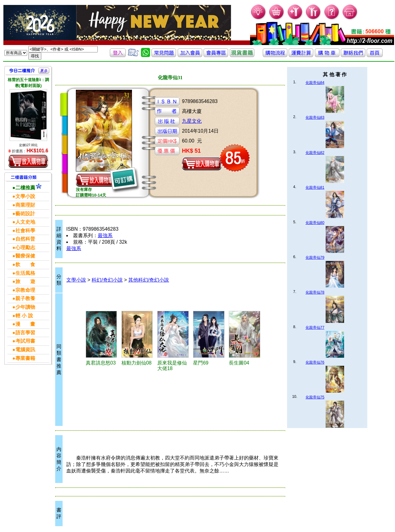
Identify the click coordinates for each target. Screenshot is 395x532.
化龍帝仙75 (315, 397)
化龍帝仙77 (315, 328)
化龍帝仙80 (315, 223)
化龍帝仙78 (315, 292)
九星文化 (192, 121)
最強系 (105, 235)
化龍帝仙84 (315, 83)
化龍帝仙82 (315, 153)
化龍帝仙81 (315, 188)
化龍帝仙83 (315, 118)
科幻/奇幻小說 (107, 280)
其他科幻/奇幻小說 (149, 280)
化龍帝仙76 (315, 362)
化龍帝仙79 (315, 258)
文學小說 (76, 280)
